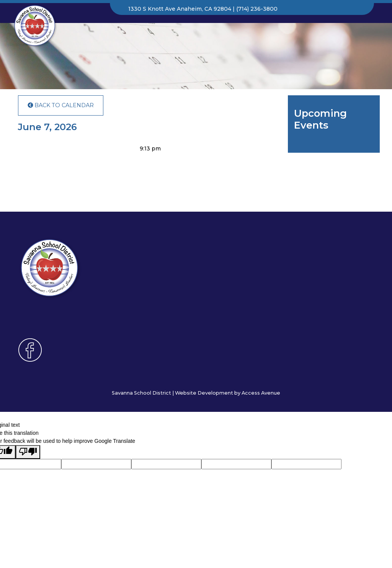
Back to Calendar (61, 105)
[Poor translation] (28, 452)
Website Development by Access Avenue (228, 393)
